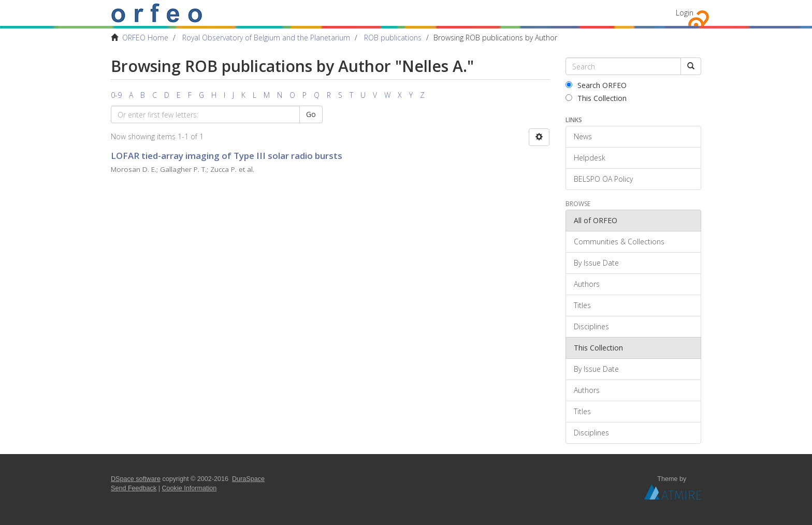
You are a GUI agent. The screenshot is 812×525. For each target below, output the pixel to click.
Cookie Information (190, 488)
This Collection (596, 98)
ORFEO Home (145, 38)
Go (311, 114)
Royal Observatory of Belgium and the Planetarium (266, 38)
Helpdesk (590, 158)
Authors (587, 284)
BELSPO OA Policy (603, 179)
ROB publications (393, 38)
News (583, 136)
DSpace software (136, 479)
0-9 (116, 95)
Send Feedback (134, 488)
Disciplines (591, 326)
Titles (582, 305)
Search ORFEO (596, 85)
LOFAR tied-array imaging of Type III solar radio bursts (227, 156)
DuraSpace (248, 479)
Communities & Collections (619, 242)
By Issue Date (596, 263)
